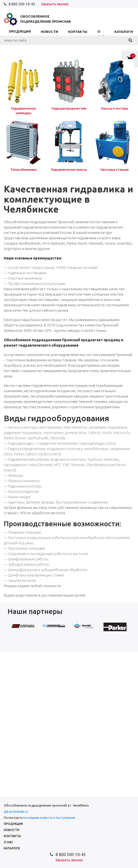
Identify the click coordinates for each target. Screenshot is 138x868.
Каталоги (124, 32)
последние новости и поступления (49, 818)
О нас (101, 34)
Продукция (20, 34)
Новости (49, 32)
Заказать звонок (55, 4)
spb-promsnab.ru (16, 812)
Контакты (78, 32)
